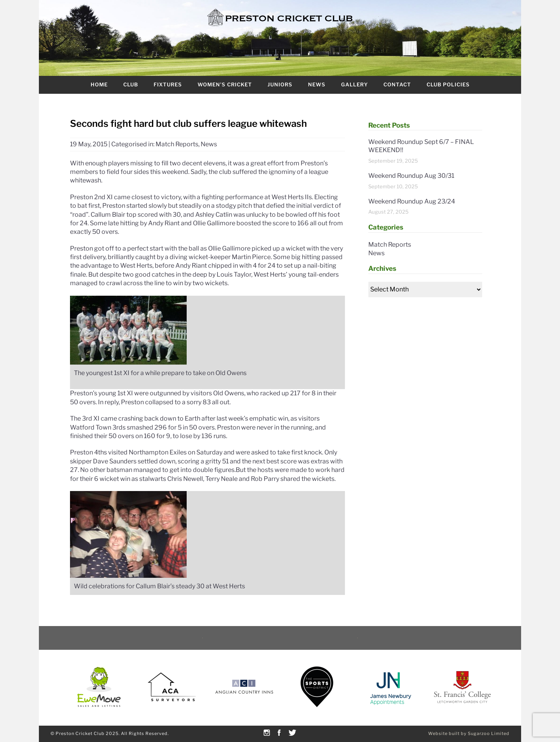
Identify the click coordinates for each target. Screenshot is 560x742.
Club (131, 84)
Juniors (280, 84)
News (317, 84)
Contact (397, 84)
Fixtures (168, 84)
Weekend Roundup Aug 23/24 (412, 201)
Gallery (354, 84)
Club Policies (448, 84)
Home (99, 84)
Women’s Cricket (225, 84)
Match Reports (177, 144)
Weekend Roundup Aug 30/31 (411, 176)
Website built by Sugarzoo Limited (469, 733)
